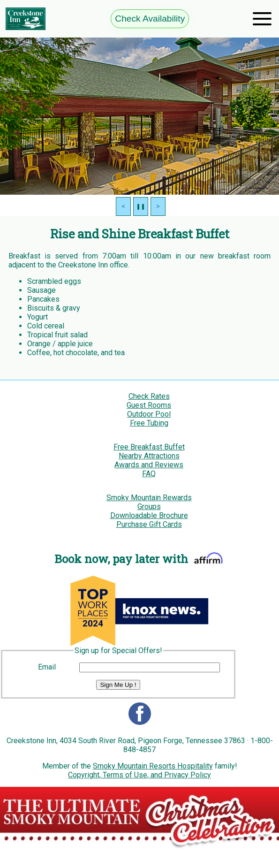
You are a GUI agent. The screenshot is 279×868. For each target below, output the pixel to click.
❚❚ (141, 206)
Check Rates (149, 396)
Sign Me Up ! (118, 685)
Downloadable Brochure (149, 515)
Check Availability (150, 19)
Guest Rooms (149, 405)
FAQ (149, 474)
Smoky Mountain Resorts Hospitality (153, 766)
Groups (149, 506)
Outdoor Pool (149, 414)
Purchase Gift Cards (149, 524)
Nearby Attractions (149, 456)
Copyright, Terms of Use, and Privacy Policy (139, 775)
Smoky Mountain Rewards (149, 498)
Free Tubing (149, 423)
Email (47, 667)
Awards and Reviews (149, 465)
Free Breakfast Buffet (149, 447)
